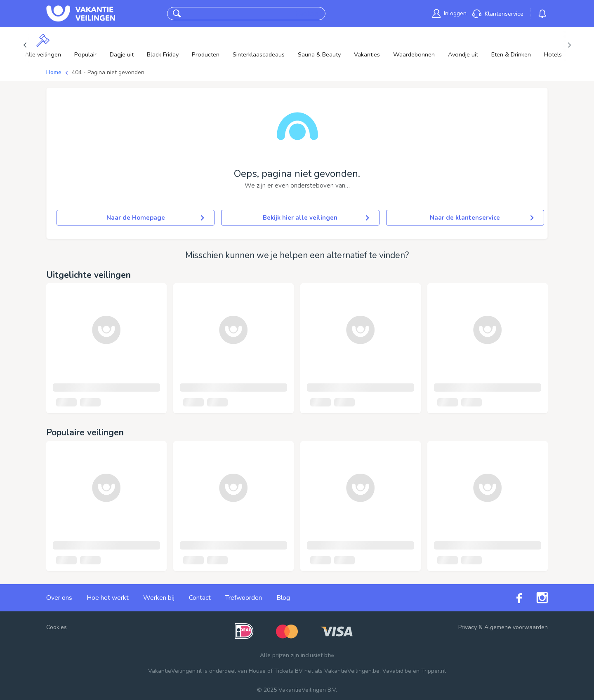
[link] (449, 13)
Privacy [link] (468, 627)
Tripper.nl (434, 671)
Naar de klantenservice (482, 218)
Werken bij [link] (159, 598)
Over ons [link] (59, 598)
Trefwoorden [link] (244, 598)
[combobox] (238, 14)
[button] (177, 14)
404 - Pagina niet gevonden (108, 72)
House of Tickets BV (276, 671)
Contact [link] (200, 598)
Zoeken (307, 14)
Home (54, 72)
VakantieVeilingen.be (352, 671)
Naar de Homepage (156, 218)
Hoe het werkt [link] (108, 598)
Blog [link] (283, 598)
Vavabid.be (397, 671)
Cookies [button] (57, 627)
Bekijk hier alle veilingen (316, 218)
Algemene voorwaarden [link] (516, 627)
